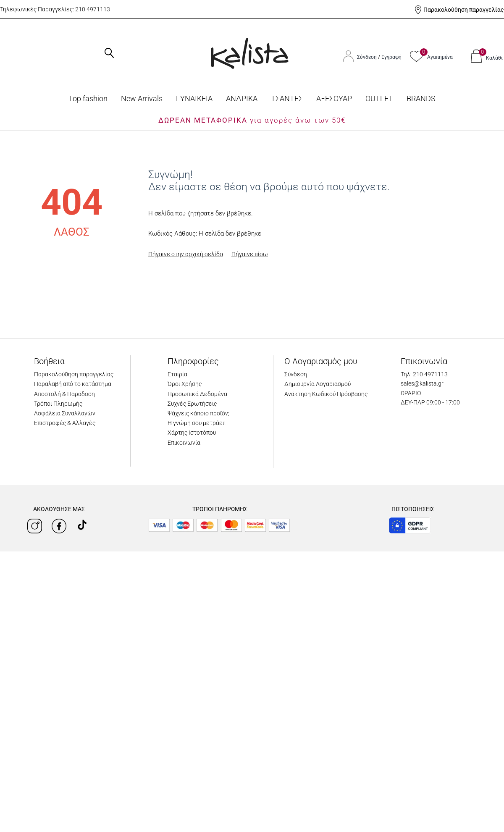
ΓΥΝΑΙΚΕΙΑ (194, 98)
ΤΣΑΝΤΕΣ (287, 98)
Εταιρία (177, 374)
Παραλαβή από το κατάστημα (73, 384)
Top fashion (88, 98)
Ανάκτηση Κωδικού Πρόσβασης (326, 394)
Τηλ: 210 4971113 (424, 374)
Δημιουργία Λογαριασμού (318, 384)
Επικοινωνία (184, 443)
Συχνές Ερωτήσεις (192, 404)
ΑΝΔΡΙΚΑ (242, 98)
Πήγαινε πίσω (250, 254)
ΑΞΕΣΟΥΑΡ (334, 98)
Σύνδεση (367, 57)
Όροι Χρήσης (185, 384)
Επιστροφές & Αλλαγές (65, 423)
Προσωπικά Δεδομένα (197, 394)
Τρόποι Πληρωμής (58, 404)
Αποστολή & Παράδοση (64, 394)
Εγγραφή (391, 57)
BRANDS (421, 98)
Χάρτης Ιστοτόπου (192, 433)
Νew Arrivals (142, 98)
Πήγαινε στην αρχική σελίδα (186, 254)
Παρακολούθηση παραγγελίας (464, 10)
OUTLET (379, 98)
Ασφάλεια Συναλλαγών (65, 413)
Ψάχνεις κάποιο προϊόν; (198, 413)
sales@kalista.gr (422, 383)
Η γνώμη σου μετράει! (197, 423)
